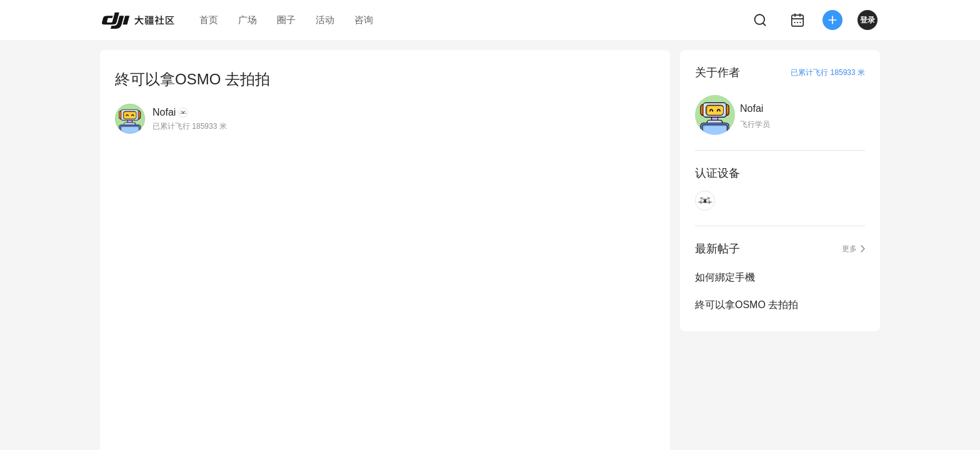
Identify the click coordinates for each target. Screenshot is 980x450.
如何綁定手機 (725, 277)
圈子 (286, 20)
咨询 (364, 20)
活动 (325, 20)
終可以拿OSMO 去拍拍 (747, 305)
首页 (209, 20)
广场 (247, 20)
